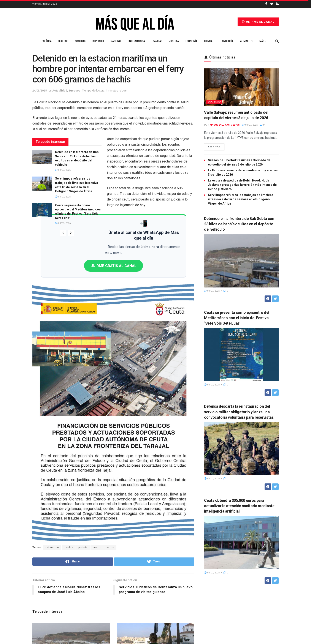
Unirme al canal (258, 22)
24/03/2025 (40, 91)
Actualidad (60, 91)
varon (110, 548)
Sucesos (63, 41)
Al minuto (246, 41)
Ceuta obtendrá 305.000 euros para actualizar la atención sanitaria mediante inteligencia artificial (239, 506)
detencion (52, 548)
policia (83, 548)
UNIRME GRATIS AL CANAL (113, 266)
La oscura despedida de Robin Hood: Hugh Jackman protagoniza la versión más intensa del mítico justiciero (243, 185)
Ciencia (208, 41)
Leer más (214, 147)
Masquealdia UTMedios (225, 125)
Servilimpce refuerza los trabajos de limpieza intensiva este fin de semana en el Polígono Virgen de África (241, 199)
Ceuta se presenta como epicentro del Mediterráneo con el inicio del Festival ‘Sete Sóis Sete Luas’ (237, 318)
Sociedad (80, 41)
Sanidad (158, 41)
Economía (191, 41)
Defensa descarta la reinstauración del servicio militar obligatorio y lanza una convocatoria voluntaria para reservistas (239, 412)
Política (47, 41)
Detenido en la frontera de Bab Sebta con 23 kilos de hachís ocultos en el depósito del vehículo (239, 224)
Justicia (174, 41)
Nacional (116, 41)
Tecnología (226, 41)
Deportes (98, 41)
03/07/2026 (63, 170)
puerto (97, 548)
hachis (69, 548)
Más (262, 41)
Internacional (137, 41)
